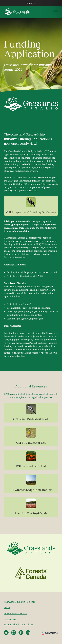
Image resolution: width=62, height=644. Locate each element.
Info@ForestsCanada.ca (15, 613)
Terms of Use (27, 624)
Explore (31, 3)
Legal (7, 608)
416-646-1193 (10, 619)
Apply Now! (29, 143)
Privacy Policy (10, 624)
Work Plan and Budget (18, 312)
